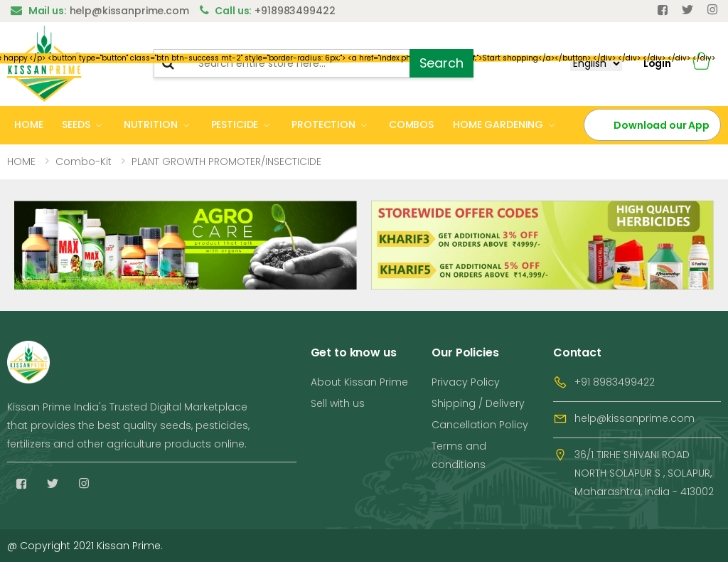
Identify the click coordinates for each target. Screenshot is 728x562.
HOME (28, 124)
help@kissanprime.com (635, 418)
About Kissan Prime (359, 382)
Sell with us (338, 403)
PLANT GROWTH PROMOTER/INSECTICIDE (226, 161)
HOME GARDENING (498, 124)
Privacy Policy (466, 382)
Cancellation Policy (480, 425)
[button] (701, 64)
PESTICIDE (235, 124)
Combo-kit (84, 161)
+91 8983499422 (615, 382)
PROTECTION (323, 124)
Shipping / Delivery (478, 403)
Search (441, 63)
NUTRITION (151, 124)
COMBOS (411, 124)
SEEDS (76, 124)
